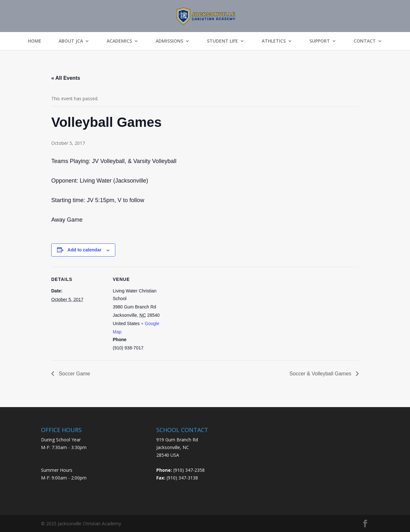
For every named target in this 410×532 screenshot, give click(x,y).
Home (35, 41)
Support (320, 41)
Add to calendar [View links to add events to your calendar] (85, 250)
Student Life (222, 41)
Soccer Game (74, 374)
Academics (119, 41)
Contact (365, 41)
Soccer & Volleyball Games (321, 374)
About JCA (71, 41)
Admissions (169, 41)
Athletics (274, 41)
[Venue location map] (208, 311)
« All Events (66, 78)
